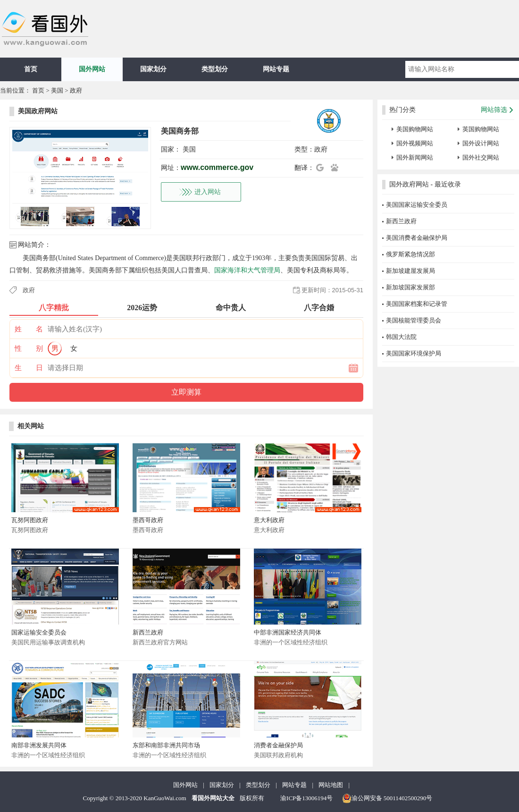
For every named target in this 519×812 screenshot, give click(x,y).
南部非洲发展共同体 (39, 745)
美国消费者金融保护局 (417, 238)
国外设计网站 (481, 143)
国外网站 (92, 69)
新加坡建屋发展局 (410, 271)
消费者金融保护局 (278, 745)
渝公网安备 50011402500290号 (387, 798)
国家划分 (153, 69)
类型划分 (215, 69)
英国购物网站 (481, 129)
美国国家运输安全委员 (417, 205)
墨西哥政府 (148, 520)
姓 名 (29, 329)
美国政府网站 (38, 111)
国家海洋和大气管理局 (247, 270)
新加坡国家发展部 (410, 287)
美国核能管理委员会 (414, 320)
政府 (76, 90)
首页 (31, 69)
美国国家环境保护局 (414, 353)
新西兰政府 (148, 632)
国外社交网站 (481, 157)
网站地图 (331, 785)
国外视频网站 (415, 143)
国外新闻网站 (415, 157)
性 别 (29, 348)
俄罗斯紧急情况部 (410, 254)
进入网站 (208, 192)
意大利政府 (269, 520)
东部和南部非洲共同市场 (166, 745)
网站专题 (276, 69)
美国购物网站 (415, 129)
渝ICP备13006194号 (306, 798)
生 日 (29, 368)
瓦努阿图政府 (30, 520)
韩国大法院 (401, 337)
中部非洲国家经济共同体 (288, 632)
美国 (57, 90)
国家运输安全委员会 (39, 632)
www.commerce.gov (217, 167)
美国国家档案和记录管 (417, 304)
